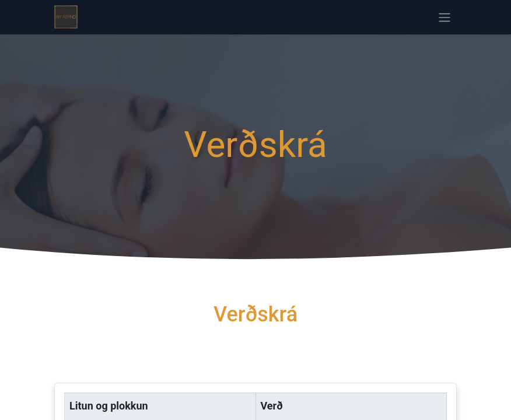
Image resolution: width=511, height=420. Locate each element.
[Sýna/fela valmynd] (444, 17)
